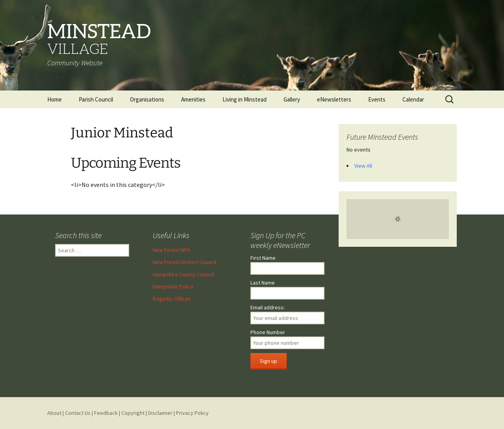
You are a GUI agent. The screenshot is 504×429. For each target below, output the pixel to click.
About (54, 413)
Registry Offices (172, 299)
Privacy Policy (192, 413)
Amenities (193, 99)
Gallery (292, 99)
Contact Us (78, 413)
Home (55, 99)
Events (377, 99)
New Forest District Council (184, 262)
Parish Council (96, 99)
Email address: (268, 307)
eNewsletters (334, 99)
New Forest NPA (171, 250)
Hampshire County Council (183, 274)
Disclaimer (160, 413)
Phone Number (268, 332)
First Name (263, 258)
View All (363, 166)
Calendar (413, 99)
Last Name (263, 283)
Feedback (106, 413)
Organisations (147, 99)
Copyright (133, 413)
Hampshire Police (173, 287)
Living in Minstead (245, 99)
